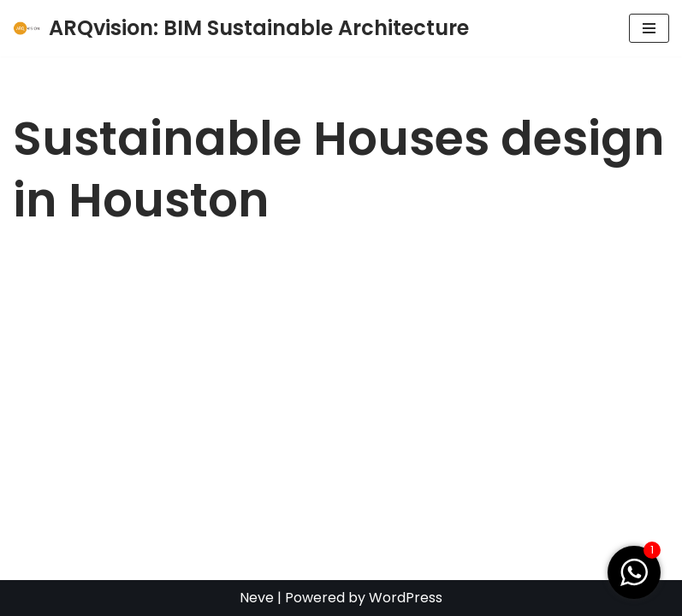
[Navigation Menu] (649, 28)
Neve (257, 598)
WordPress (406, 598)
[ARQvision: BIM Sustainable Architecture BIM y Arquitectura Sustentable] (241, 28)
